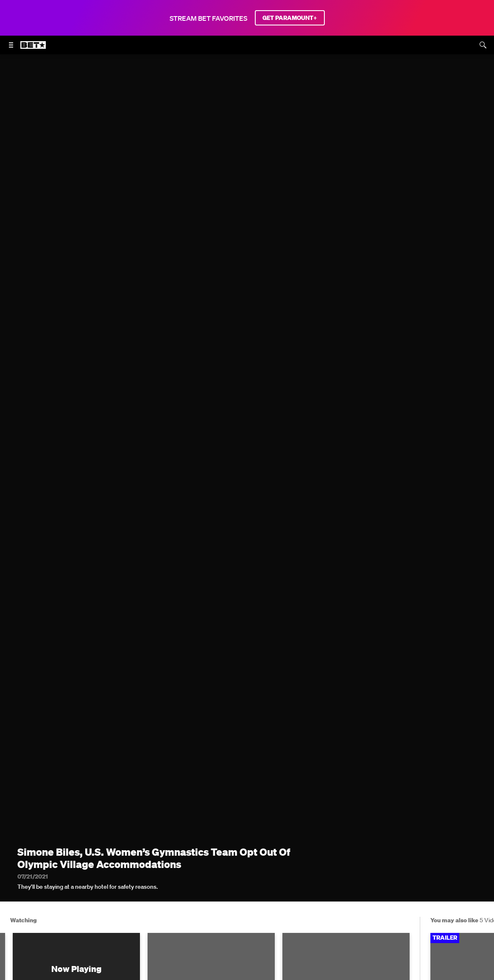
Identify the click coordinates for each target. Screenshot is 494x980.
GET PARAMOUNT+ (290, 18)
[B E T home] (33, 49)
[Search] (483, 45)
